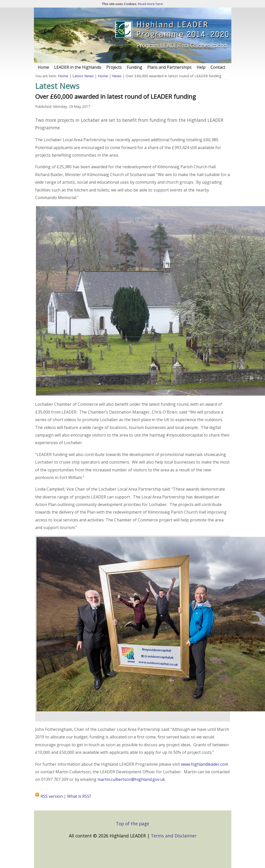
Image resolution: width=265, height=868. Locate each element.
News (117, 76)
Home (63, 76)
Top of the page (132, 824)
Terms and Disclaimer (174, 836)
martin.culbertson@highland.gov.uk (131, 779)
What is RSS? (79, 796)
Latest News (83, 76)
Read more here (150, 4)
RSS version (52, 796)
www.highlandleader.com (205, 764)
